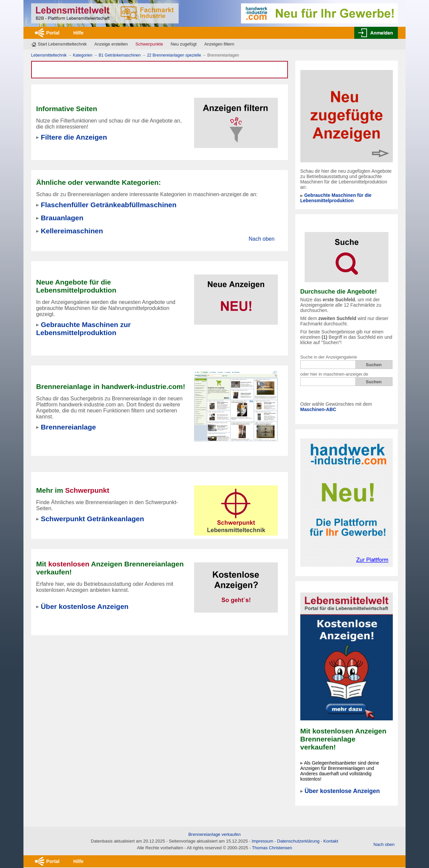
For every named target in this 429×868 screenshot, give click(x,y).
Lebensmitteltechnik (49, 55)
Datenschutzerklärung (298, 841)
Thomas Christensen (272, 848)
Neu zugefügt (183, 44)
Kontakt (331, 841)
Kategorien (83, 55)
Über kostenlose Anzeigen (342, 791)
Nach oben (262, 239)
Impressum (262, 841)
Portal (53, 33)
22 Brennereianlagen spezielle (174, 55)
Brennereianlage (69, 427)
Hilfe (78, 33)
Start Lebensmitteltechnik (62, 44)
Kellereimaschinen (72, 231)
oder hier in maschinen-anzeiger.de (334, 374)
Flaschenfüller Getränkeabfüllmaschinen (109, 205)
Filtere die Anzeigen (74, 137)
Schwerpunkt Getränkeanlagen (93, 519)
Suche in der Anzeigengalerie (329, 357)
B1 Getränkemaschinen (119, 55)
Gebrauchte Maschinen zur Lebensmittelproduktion (83, 329)
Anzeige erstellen (111, 44)
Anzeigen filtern (219, 44)
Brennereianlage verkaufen (214, 834)
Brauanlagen (62, 218)
